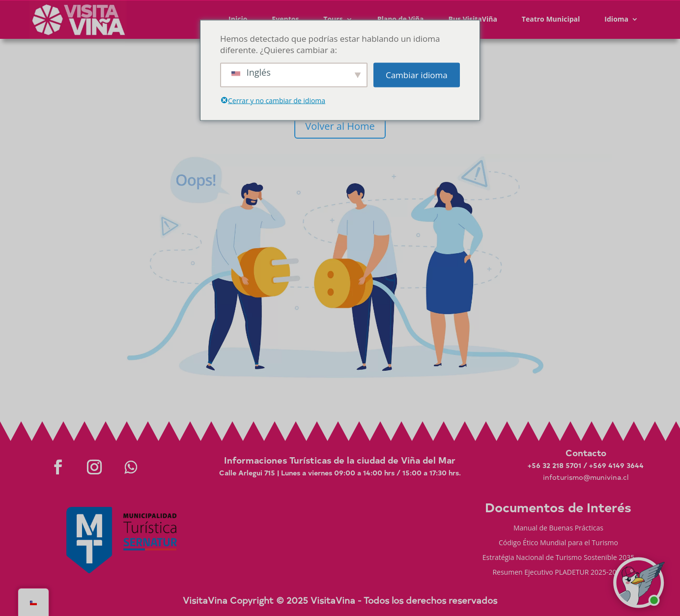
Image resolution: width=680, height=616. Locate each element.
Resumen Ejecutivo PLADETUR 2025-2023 (558, 573)
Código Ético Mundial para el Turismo (558, 543)
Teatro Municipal (551, 19)
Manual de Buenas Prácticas (558, 528)
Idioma (616, 19)
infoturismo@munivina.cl (586, 477)
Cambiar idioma (417, 75)
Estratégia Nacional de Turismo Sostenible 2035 (559, 558)
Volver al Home (340, 126)
